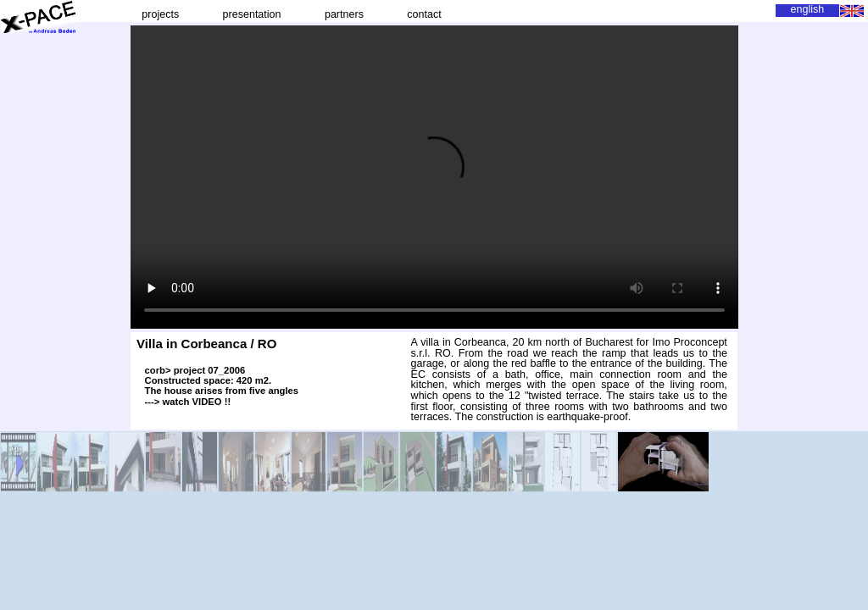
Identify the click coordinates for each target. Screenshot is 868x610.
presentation (252, 14)
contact (424, 14)
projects (161, 14)
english (808, 9)
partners (344, 14)
